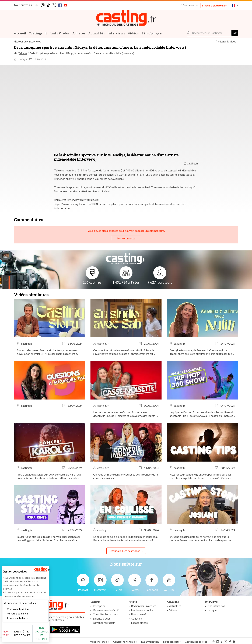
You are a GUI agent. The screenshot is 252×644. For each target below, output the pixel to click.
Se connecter (189, 5)
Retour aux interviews (28, 41)
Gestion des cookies (196, 640)
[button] (235, 5)
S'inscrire (215, 6)
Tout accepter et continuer (63, 635)
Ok (235, 33)
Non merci (14, 635)
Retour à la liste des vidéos (124, 551)
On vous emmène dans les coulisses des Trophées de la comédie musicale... (126, 476)
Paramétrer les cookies (39, 635)
